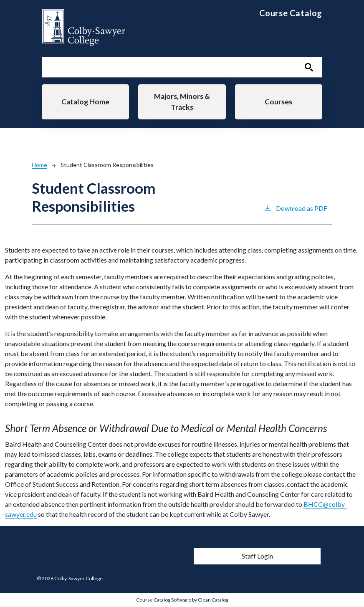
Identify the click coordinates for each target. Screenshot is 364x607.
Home (39, 165)
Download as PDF (295, 208)
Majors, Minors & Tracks (182, 102)
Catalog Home (85, 102)
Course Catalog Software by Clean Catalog (182, 600)
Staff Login (257, 556)
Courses (278, 102)
